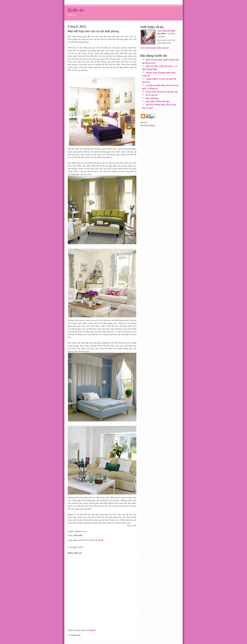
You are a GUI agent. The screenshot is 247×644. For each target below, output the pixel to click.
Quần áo (76, 10)
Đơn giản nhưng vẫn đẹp (158, 101)
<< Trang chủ (74, 635)
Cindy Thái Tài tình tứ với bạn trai (162, 92)
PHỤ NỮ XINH (169, 31)
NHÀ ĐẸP (78, 535)
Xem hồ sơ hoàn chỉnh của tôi (155, 48)
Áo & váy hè (152, 95)
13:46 (100, 540)
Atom (93, 630)
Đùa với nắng (152, 98)
